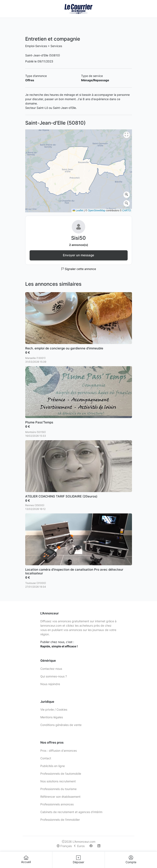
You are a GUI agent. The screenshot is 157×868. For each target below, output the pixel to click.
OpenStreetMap (97, 210)
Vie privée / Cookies (54, 709)
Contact (46, 758)
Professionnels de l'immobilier (60, 820)
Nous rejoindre (50, 684)
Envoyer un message (78, 255)
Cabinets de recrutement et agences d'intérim (71, 812)
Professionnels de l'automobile (61, 774)
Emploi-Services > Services (44, 46)
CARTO (127, 210)
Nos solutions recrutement (58, 781)
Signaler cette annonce (78, 269)
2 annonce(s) (79, 245)
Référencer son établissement (60, 797)
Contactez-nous (51, 669)
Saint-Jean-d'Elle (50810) (43, 55)
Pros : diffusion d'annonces (59, 751)
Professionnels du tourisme (58, 789)
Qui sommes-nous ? (54, 676)
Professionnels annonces (57, 804)
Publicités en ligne (53, 766)
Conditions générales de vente (61, 725)
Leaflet (78, 210)
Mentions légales (52, 717)
